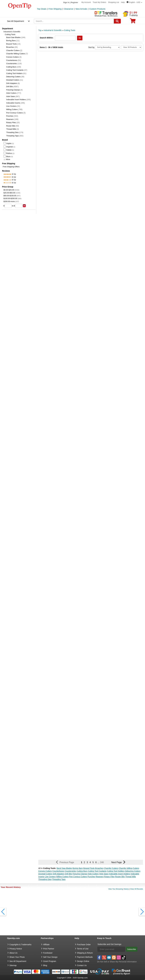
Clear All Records (136, 889)
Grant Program (50, 961)
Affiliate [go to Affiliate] (46, 945)
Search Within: (47, 38)
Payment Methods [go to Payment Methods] (85, 957)
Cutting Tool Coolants (17, 70)
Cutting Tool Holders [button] (116, 871)
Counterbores (14, 60)
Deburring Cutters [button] (133, 871)
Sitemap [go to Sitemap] (13, 965)
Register (75, 2)
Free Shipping (55, 9)
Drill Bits (12, 86)
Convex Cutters (14, 57)
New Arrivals (81, 9)
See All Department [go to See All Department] (18, 961)
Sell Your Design (50, 957)
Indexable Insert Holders (18, 100)
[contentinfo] (20, 6)
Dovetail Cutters (15, 80)
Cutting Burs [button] (82, 871)
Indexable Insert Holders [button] (120, 874)
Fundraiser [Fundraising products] (48, 953)
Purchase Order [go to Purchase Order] (84, 945)
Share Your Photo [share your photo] (17, 957)
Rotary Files (13, 123)
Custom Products (97, 9)
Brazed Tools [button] (89, 868)
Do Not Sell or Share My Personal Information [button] (117, 962)
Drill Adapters (13, 83)
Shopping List (114, 2)
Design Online (83, 961)
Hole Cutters (14, 93)
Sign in (66, 2)
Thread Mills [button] (131, 877)
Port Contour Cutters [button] (78, 877)
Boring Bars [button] (78, 868)
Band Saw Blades (16, 37)
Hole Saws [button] (104, 874)
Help (123, 2)
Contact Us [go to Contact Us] (82, 965)
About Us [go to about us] (14, 953)
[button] (134, 2)
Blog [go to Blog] (45, 965)
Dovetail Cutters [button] (45, 874)
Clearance (69, 9)
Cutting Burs (14, 67)
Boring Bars (13, 41)
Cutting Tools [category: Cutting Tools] (70, 30)
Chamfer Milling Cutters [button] (129, 868)
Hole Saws (13, 96)
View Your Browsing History (118, 889)
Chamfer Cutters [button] (111, 868)
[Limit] (131, 47)
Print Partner (49, 949)
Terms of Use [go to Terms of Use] (83, 949)
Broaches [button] (99, 868)
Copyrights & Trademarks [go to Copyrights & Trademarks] (20, 945)
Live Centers (13, 106)
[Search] (117, 21)
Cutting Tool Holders (16, 73)
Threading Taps (15, 136)
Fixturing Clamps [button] (80, 874)
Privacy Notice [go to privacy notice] (16, 949)
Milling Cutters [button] (62, 877)
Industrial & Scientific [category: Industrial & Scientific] (53, 30)
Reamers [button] (100, 877)
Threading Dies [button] (45, 879)
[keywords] (74, 21)
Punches (12, 116)
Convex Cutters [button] (45, 871)
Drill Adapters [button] (59, 874)
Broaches (12, 47)
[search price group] (24, 206)
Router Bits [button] (120, 877)
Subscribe (131, 949)
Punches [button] (91, 877)
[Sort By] (108, 47)
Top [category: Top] (40, 30)
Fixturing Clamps (14, 90)
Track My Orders (99, 2)
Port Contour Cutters (16, 113)
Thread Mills (13, 129)
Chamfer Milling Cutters (17, 54)
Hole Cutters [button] (93, 874)
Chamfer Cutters (14, 50)
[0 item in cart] (133, 22)
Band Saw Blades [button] (64, 868)
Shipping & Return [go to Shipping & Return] (85, 953)
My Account (86, 2)
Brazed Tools (13, 44)
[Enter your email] (111, 949)
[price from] (8, 206)
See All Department (16, 21)
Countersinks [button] (70, 871)
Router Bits (13, 126)
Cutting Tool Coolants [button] (97, 871)
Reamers (12, 119)
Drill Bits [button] (68, 874)
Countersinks (14, 64)
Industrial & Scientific (12, 32)
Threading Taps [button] (59, 879)
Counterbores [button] (58, 871)
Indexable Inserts (16, 103)
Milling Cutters (14, 109)
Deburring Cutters (15, 77)
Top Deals (42, 9)
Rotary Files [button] (109, 877)
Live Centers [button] (50, 877)
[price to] (19, 206)
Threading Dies (15, 132)
